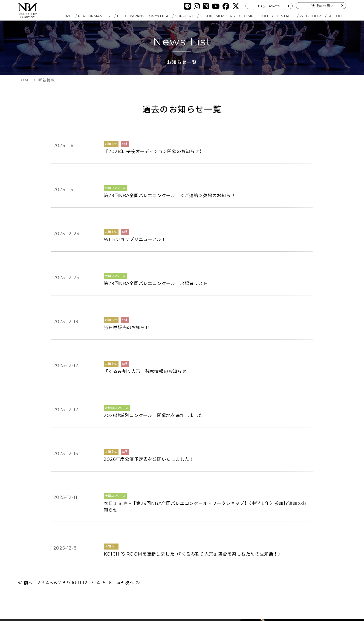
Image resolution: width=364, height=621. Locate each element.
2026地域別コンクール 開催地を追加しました (153, 337)
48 (121, 460)
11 (80, 460)
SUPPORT (184, 16)
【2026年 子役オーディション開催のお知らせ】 (154, 152)
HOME (66, 16)
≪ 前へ (25, 460)
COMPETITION (255, 16)
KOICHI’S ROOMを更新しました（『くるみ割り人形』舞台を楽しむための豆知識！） (193, 436)
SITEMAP (146, 565)
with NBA (160, 16)
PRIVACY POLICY (154, 558)
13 (91, 460)
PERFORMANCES (94, 16)
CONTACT (284, 16)
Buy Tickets (269, 6)
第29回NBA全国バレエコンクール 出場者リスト (156, 244)
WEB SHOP (310, 16)
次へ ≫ (133, 460)
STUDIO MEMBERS (217, 16)
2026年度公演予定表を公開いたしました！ (149, 367)
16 (109, 460)
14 (97, 460)
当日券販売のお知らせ (127, 275)
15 (104, 460)
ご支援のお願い (321, 6)
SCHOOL (336, 16)
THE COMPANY (131, 16)
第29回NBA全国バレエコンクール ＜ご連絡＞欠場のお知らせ (169, 182)
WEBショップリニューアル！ (135, 213)
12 (85, 460)
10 (74, 460)
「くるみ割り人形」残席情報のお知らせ (145, 306)
